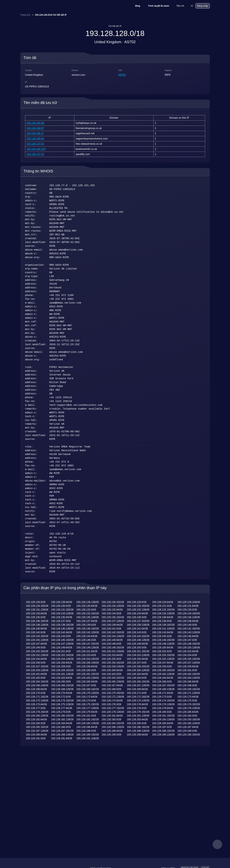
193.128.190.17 (35, 133)
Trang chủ (25, 15)
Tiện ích (178, 6)
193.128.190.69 (35, 139)
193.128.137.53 (35, 154)
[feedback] (217, 844)
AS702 (122, 75)
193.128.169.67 (35, 128)
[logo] (36, 6)
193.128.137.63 (35, 144)
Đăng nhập (203, 6)
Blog (136, 6)
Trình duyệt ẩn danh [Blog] (157, 6)
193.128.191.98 (35, 123)
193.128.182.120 (36, 149)
